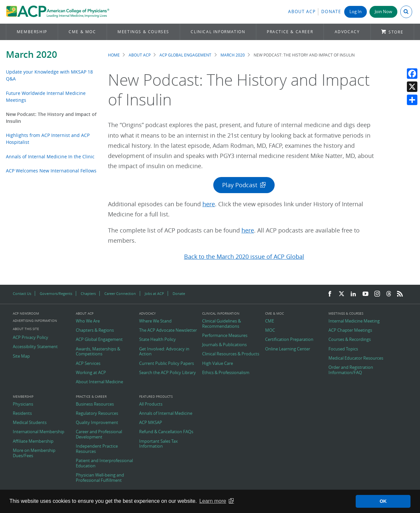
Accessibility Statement (35, 347)
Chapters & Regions (95, 330)
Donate (331, 12)
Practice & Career (290, 32)
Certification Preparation (289, 340)
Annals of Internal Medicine (166, 413)
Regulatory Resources (97, 413)
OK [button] (383, 501)
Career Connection (120, 293)
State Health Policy (157, 340)
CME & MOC (82, 32)
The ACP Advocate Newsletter (168, 330)
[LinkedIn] (353, 294)
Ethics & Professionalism (226, 373)
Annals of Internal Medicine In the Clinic (50, 156)
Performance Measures (225, 336)
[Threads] (389, 294)
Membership (32, 32)
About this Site (26, 329)
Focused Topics (343, 349)
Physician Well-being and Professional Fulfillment (100, 478)
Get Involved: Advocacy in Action (164, 352)
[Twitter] (342, 294)
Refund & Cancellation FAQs (166, 432)
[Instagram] (377, 294)
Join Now (383, 12)
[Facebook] (330, 294)
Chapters (88, 293)
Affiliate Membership (33, 441)
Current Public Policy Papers (167, 364)
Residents (22, 413)
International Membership (39, 432)
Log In (356, 12)
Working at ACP (91, 373)
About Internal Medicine (99, 382)
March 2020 (31, 54)
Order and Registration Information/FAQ (351, 370)
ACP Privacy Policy (31, 338)
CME (270, 321)
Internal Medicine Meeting (354, 321)
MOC (270, 330)
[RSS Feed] (400, 294)
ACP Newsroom (26, 314)
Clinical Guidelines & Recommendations (221, 324)
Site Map (21, 356)
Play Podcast (240, 185)
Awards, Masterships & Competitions (98, 352)
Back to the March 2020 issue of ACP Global (244, 257)
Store (396, 32)
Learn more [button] (213, 501)
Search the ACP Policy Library (168, 373)
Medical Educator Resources (356, 358)
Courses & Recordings (350, 340)
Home (114, 55)
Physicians (23, 404)
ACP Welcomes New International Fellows (51, 171)
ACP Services (88, 364)
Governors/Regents (56, 293)
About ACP (302, 12)
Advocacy (347, 32)
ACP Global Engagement (185, 55)
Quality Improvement (97, 423)
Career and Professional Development (99, 434)
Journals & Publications (224, 345)
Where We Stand (155, 321)
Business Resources (95, 404)
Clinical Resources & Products (231, 354)
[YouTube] (366, 294)
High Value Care (218, 364)
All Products (151, 404)
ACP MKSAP (151, 423)
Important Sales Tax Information (158, 444)
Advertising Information (35, 321)
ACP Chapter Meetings (350, 330)
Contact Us (22, 293)
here (209, 204)
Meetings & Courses (143, 32)
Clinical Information (218, 32)
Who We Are (88, 321)
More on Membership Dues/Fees (34, 453)
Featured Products (156, 397)
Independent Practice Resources (97, 449)
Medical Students (30, 423)
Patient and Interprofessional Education (104, 463)
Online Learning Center (288, 349)
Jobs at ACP (154, 293)
